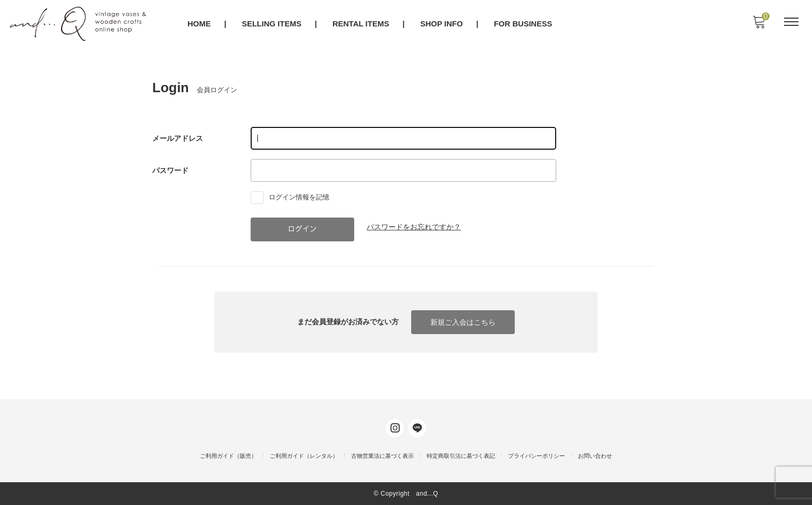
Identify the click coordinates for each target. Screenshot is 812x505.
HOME (200, 24)
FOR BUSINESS (524, 24)
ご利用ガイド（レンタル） (304, 456)
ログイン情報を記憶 (292, 197)
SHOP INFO (442, 24)
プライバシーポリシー (536, 456)
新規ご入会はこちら (463, 322)
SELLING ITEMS (272, 24)
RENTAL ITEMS (361, 24)
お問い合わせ (595, 456)
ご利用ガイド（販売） (228, 456)
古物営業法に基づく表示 (382, 456)
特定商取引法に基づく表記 (461, 456)
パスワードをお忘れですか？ (414, 227)
